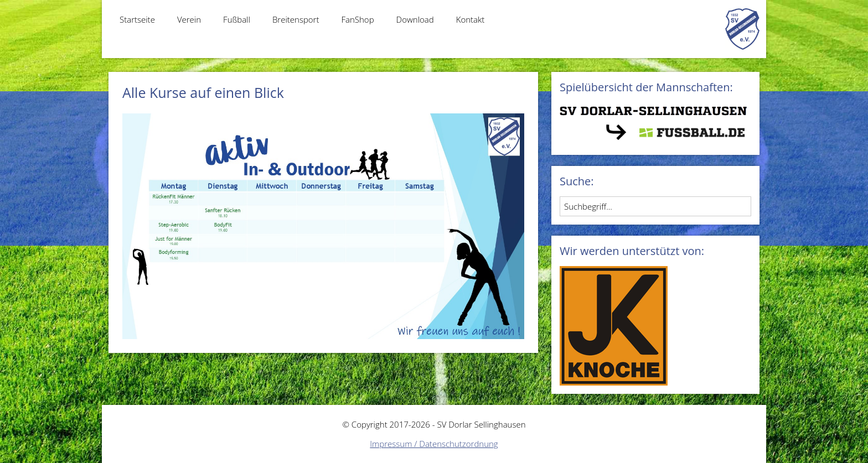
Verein (189, 19)
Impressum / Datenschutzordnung (434, 444)
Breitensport (296, 19)
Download (415, 19)
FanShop (357, 19)
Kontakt (471, 19)
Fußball (237, 19)
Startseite (137, 19)
